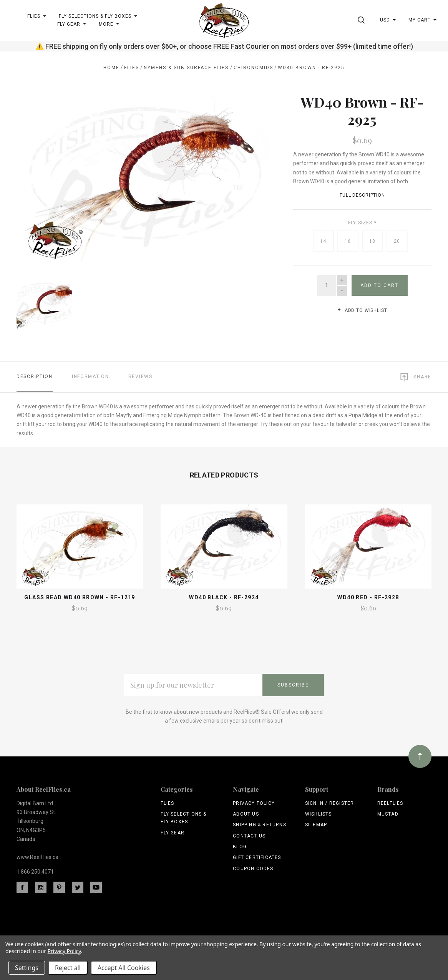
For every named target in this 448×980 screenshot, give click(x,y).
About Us (246, 814)
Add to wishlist (362, 310)
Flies (167, 803)
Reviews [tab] (140, 376)
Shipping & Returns (260, 825)
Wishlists (319, 814)
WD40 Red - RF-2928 (368, 597)
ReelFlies (390, 803)
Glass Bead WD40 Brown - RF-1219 (80, 597)
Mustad (388, 814)
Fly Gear (173, 833)
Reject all (68, 968)
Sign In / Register (330, 803)
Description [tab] (35, 376)
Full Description (362, 195)
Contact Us (249, 836)
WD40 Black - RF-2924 (224, 597)
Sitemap (316, 825)
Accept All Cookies (124, 968)
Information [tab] (90, 376)
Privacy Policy (254, 803)
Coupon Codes (253, 869)
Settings (27, 968)
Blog (240, 847)
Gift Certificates (257, 857)
